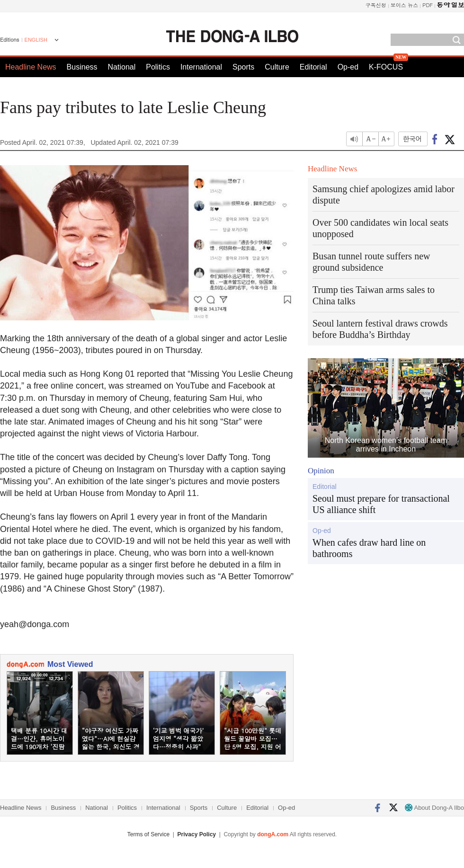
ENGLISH (36, 40)
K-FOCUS (386, 67)
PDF (428, 5)
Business (82, 67)
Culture (277, 67)
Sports (243, 67)
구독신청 (376, 5)
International (201, 67)
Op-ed (348, 67)
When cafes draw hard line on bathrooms (369, 548)
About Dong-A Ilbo (434, 808)
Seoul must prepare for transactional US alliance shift (381, 504)
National (122, 67)
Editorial (313, 67)
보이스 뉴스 (405, 5)
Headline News (31, 67)
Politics (158, 67)
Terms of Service (148, 834)
